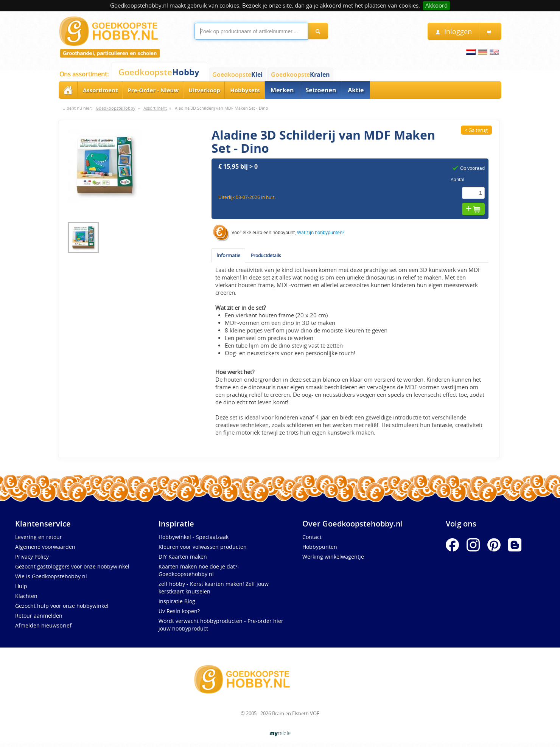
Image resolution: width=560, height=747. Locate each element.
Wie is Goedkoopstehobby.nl (51, 576)
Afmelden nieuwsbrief (43, 625)
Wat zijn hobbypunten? (321, 233)
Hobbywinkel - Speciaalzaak (194, 537)
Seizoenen (321, 90)
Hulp (21, 586)
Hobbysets (245, 90)
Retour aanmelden (39, 616)
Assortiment (100, 90)
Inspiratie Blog (177, 601)
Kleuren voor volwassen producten (203, 547)
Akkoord (436, 5)
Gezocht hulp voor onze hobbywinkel (62, 606)
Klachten (26, 596)
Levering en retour (39, 537)
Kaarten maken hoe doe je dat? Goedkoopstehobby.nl (198, 570)
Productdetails (266, 255)
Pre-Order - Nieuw (153, 90)
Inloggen (453, 32)
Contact (312, 537)
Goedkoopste (159, 72)
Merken (282, 90)
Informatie (228, 255)
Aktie (356, 90)
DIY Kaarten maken (183, 557)
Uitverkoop (204, 90)
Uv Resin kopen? (179, 611)
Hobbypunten (320, 547)
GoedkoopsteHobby (116, 108)
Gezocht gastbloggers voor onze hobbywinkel (72, 566)
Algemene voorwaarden (45, 547)
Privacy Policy (32, 557)
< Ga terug (476, 130)
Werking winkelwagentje (333, 557)
